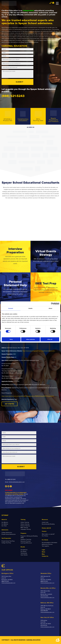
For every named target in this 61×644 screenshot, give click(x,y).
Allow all (50, 339)
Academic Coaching (26, 539)
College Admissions (7, 533)
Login (43, 550)
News (43, 552)
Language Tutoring (26, 529)
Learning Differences (26, 543)
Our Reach (24, 551)
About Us (4, 520)
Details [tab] (30, 308)
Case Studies (24, 555)
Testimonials (24, 553)
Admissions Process (47, 544)
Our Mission (5, 522)
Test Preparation (6, 538)
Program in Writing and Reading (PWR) (29, 537)
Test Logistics (45, 546)
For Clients (45, 540)
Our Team (4, 526)
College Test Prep (6, 543)
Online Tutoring (25, 522)
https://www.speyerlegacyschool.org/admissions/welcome (38, 351)
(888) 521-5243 (11, 479)
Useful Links (45, 522)
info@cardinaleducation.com (17, 482)
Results (23, 547)
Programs (23, 533)
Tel (50, 3)
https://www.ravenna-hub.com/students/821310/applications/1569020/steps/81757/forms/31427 (28, 396)
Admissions (5, 530)
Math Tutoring (24, 528)
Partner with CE (46, 528)
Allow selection (30, 339)
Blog (43, 554)
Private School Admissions (9, 534)
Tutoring (23, 520)
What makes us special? (48, 534)
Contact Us (45, 556)
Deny (11, 339)
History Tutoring (25, 524)
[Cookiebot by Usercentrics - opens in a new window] (52, 304)
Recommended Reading (48, 524)
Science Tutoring (25, 526)
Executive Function (26, 541)
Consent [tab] (11, 308)
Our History (45, 536)
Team (53, 3)
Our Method (5, 524)
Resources (45, 520)
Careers (44, 531)
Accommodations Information (50, 543)
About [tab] (50, 308)
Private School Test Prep (8, 541)
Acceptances (24, 550)
